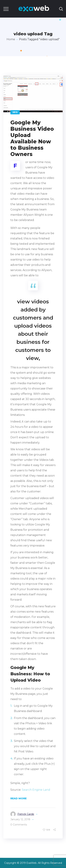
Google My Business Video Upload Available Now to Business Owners (32, 138)
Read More (18, 798)
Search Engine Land (36, 790)
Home (11, 39)
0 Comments (19, 825)
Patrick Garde (26, 814)
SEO (15, 112)
